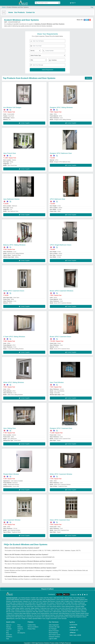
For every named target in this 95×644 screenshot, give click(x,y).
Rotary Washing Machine (68, 606)
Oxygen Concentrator (51, 618)
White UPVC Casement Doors (14, 290)
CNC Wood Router (29, 606)
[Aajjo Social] (78, 594)
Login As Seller (53, 638)
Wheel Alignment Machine (48, 615)
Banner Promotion (54, 630)
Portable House (69, 601)
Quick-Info (9, 634)
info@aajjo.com (74, 630)
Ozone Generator (62, 618)
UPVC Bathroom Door (58, 199)
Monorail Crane (69, 608)
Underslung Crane (45, 608)
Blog (7, 632)
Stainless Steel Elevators (49, 601)
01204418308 (73, 624)
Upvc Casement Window (12, 519)
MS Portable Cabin (30, 603)
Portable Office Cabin (72, 603)
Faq (92, 7)
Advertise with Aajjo (54, 626)
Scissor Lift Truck (37, 601)
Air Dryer (73, 613)
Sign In (73, 2)
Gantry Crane (54, 608)
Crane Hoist (61, 608)
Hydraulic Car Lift (27, 601)
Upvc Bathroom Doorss (11, 199)
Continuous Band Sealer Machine (22, 613)
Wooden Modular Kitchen (82, 613)
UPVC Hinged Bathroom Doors (61, 245)
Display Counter (74, 599)
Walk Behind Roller (59, 597)
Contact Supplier (24, 123)
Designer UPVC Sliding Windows (61, 107)
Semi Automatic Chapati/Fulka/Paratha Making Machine (70, 615)
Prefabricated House (30, 604)
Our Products (21, 12)
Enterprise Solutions (54, 636)
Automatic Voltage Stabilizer (32, 608)
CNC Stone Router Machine (54, 606)
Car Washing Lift (29, 615)
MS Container (51, 603)
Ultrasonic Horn (48, 611)
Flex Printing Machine (40, 606)
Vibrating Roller (68, 597)
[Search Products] (36, 2)
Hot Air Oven (68, 604)
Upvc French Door (10, 153)
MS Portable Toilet (11, 603)
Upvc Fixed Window (57, 382)
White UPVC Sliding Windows (14, 382)
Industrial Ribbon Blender (13, 599)
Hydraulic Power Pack (18, 606)
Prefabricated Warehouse (18, 604)
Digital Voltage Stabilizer (18, 608)
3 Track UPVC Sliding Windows (14, 336)
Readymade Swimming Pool (61, 616)
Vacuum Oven (60, 604)
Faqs (8, 638)
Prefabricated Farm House (80, 601)
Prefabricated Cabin (60, 603)
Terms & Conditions (33, 626)
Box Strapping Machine (49, 599)
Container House (52, 604)
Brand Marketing (53, 632)
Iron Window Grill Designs (12, 107)
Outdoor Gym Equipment (75, 616)
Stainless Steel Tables (37, 599)
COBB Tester (78, 608)
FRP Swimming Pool (20, 616)
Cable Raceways (57, 611)
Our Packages (53, 628)
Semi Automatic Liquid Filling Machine (60, 613)
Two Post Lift (37, 615)
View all (88, 78)
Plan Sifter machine (38, 611)
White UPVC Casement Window (61, 474)
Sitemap (8, 626)
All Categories (21, 632)
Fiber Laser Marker (55, 610)
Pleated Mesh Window (11, 474)
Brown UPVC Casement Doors (61, 336)
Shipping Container (41, 604)
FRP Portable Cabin (41, 603)
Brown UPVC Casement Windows (62, 290)
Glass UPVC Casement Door (60, 519)
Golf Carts (18, 618)
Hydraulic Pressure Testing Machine (24, 610)
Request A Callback (47, 589)
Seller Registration (54, 624)
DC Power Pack (76, 604)
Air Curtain (12, 611)
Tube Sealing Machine (79, 597)
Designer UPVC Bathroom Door (61, 153)
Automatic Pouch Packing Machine (40, 613)
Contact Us (32, 12)
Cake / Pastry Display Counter (42, 610)
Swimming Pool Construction (34, 616)
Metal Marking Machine (67, 610)
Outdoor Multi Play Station (46, 597)
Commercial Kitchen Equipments (24, 611)
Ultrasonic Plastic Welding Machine (71, 611)
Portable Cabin (35, 597)
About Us (9, 624)
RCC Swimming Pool (47, 616)
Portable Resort (20, 603)
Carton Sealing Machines (63, 599)
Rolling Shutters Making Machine (15, 615)
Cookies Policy (32, 624)
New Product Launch (54, 634)
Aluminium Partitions (25, 599)
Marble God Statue (79, 610)
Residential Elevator (17, 601)
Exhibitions (9, 636)
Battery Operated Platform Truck (37, 618)
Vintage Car (25, 618)
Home (4, 7)
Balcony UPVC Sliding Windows (14, 245)
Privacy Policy (31, 628)
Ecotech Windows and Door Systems (18, 7)
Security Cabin (60, 601)
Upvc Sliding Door (10, 428)
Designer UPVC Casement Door (61, 428)
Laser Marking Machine (24, 597)
